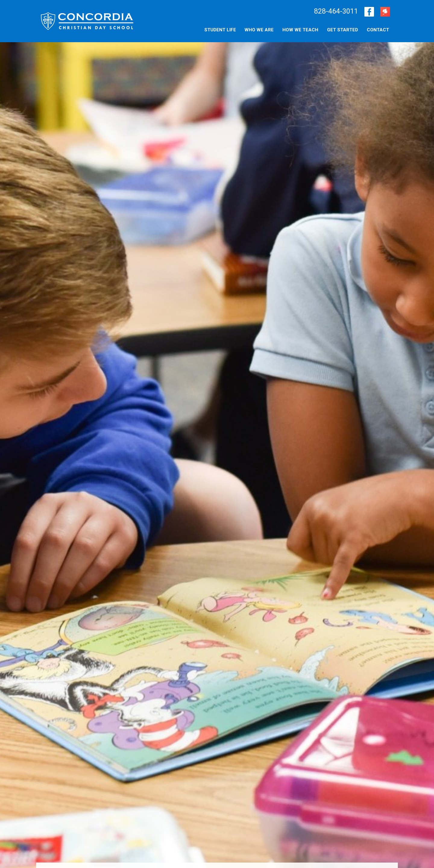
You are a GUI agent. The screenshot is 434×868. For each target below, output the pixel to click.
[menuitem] (378, 30)
